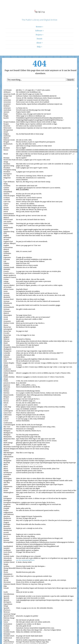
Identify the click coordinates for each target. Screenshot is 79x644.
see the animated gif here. (25, 560)
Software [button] (40, 31)
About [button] (39, 43)
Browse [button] (40, 27)
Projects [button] (40, 35)
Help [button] (39, 47)
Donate (39, 39)
